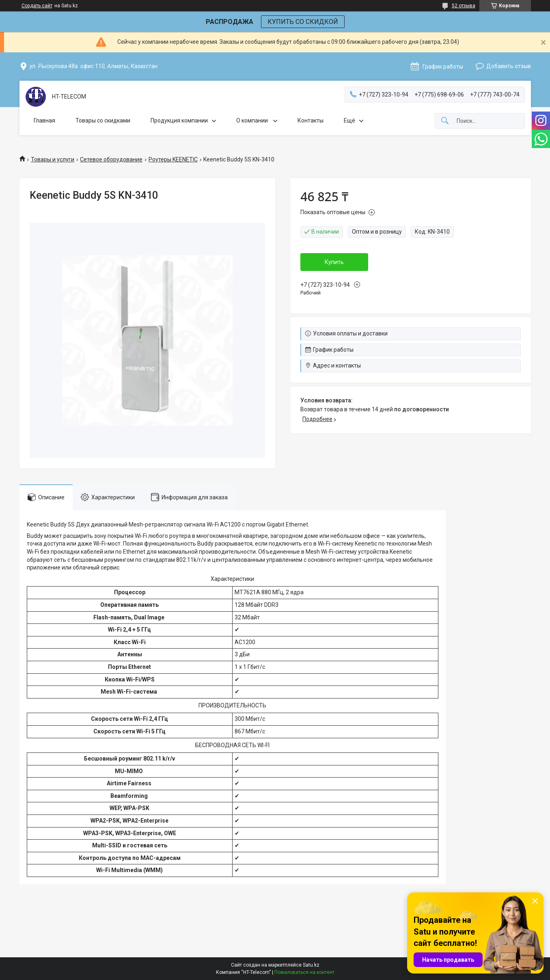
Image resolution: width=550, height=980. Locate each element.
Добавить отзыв (509, 66)
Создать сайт (37, 6)
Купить (334, 262)
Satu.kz (311, 965)
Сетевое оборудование (111, 159)
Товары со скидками (103, 120)
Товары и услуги (53, 159)
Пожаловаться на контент (304, 972)
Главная (44, 120)
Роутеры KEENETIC (173, 159)
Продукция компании (179, 120)
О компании (253, 120)
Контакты (311, 120)
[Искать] (445, 121)
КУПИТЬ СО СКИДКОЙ (303, 22)
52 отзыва (464, 6)
